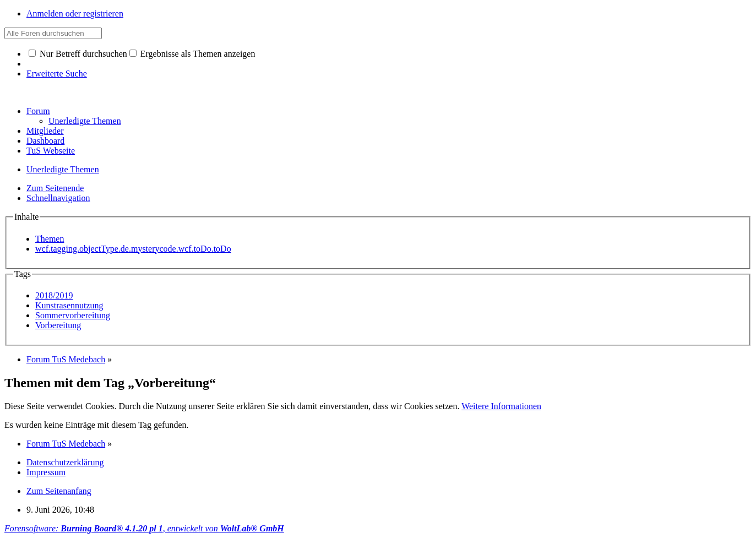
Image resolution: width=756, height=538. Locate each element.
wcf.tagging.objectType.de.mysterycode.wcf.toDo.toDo (133, 249)
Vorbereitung (58, 325)
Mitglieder (45, 131)
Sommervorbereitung (73, 315)
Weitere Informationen (501, 406)
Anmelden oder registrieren (75, 13)
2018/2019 (54, 295)
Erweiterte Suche (57, 74)
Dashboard (45, 141)
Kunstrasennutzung (69, 305)
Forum (38, 111)
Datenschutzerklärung (65, 462)
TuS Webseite (51, 151)
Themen (50, 239)
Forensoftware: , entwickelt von (144, 528)
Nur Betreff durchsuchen (78, 54)
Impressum (46, 472)
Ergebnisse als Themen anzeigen (192, 54)
